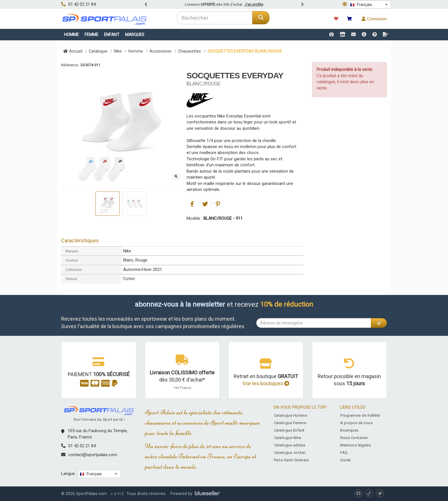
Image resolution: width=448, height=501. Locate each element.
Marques (135, 35)
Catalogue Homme (291, 415)
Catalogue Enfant (289, 430)
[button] (370, 5)
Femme (91, 35)
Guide (346, 460)
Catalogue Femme (290, 423)
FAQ (344, 453)
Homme (71, 35)
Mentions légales (356, 445)
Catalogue (98, 51)
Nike (118, 51)
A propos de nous (356, 423)
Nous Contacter (354, 438)
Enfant (112, 35)
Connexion (374, 19)
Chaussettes (189, 51)
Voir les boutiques (266, 383)
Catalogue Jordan (290, 453)
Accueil (73, 51)
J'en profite (254, 4)
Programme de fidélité (360, 415)
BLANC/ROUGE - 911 (223, 218)
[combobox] (215, 18)
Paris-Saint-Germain (292, 460)
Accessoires (160, 51)
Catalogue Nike (288, 438)
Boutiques (349, 430)
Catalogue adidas (290, 445)
